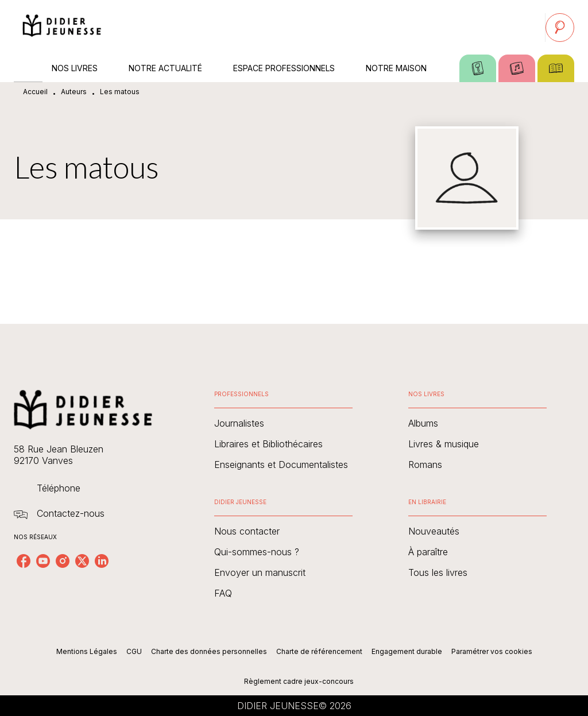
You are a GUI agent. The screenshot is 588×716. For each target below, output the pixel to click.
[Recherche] (560, 28)
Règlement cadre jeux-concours (299, 681)
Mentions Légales (87, 651)
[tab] (28, 68)
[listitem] (24, 561)
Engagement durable (407, 651)
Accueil (35, 92)
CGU (134, 651)
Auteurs (74, 92)
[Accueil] (62, 27)
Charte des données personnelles (209, 651)
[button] (283, 423)
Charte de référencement (319, 651)
